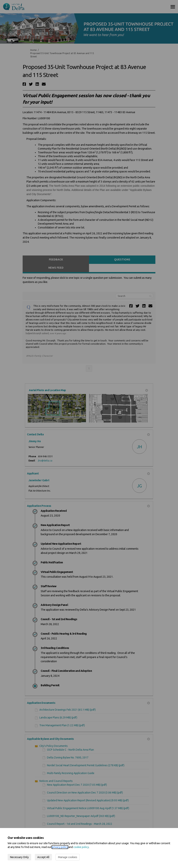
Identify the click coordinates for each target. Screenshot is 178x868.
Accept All (43, 857)
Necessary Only (19, 857)
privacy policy (60, 847)
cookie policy (81, 847)
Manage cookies (68, 857)
